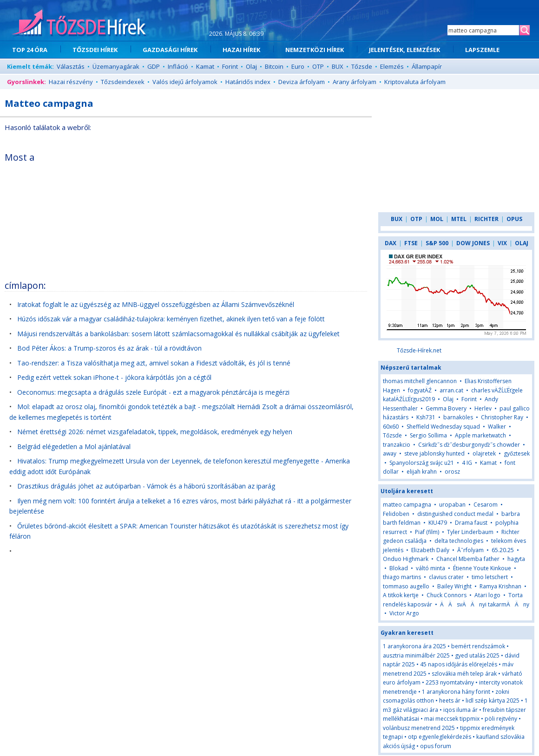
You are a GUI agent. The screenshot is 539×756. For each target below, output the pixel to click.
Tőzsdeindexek (123, 82)
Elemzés (392, 66)
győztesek (517, 453)
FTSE (411, 243)
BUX (338, 66)
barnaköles (458, 417)
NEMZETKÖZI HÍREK (315, 50)
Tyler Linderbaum (470, 532)
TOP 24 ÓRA (30, 50)
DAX (391, 243)
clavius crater (446, 577)
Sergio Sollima (428, 435)
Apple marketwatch (480, 435)
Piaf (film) (427, 532)
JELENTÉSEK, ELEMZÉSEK (404, 50)
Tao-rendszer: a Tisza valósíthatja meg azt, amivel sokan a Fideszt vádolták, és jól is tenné (154, 363)
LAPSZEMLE (482, 50)
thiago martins (402, 577)
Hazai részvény (71, 82)
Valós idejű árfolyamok (185, 82)
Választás (71, 66)
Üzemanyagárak (116, 66)
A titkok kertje (401, 595)
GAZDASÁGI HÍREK (170, 50)
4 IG (467, 463)
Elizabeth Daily (430, 550)
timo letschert (490, 577)
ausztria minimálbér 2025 (416, 655)
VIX (502, 243)
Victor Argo (404, 613)
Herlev (483, 408)
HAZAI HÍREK (241, 50)
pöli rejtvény (501, 719)
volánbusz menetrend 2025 (419, 728)
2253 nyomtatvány (450, 682)
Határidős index (248, 82)
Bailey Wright (454, 586)
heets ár (450, 701)
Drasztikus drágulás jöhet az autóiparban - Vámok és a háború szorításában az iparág (146, 486)
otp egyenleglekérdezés (440, 737)
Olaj (251, 66)
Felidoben (396, 514)
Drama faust (471, 523)
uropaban (452, 505)
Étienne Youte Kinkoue (482, 568)
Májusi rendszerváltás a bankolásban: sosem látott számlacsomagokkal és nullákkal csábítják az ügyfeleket (178, 334)
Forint (230, 66)
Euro (298, 66)
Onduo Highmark (406, 559)
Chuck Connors (447, 595)
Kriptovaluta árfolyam (415, 82)
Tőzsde (362, 66)
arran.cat (451, 390)
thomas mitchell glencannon (420, 381)
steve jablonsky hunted (434, 453)
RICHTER (486, 219)
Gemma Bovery (446, 408)
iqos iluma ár (460, 710)
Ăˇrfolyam (470, 550)
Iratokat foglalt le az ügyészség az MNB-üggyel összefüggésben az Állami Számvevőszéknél (156, 304)
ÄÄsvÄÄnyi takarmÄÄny (485, 604)
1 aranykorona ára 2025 (414, 646)
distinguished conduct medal (455, 514)
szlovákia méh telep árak (464, 674)
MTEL (459, 219)
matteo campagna (407, 505)
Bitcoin (274, 66)
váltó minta (431, 568)
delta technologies (459, 541)
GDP (154, 66)
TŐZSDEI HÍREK (95, 50)
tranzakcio (397, 445)
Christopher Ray (502, 417)
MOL (437, 219)
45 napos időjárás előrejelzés (459, 664)
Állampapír (427, 66)
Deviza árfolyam (302, 82)
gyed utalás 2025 (477, 655)
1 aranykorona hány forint (456, 692)
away (390, 453)
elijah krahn (422, 472)
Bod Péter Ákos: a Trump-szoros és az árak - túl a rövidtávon (109, 348)
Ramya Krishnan (500, 586)
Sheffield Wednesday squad (443, 427)
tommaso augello (406, 586)
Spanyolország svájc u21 (422, 463)
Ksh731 (426, 417)
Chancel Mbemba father (468, 559)
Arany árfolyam (355, 82)
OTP (318, 66)
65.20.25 (503, 550)
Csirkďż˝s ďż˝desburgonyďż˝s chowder (469, 445)
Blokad (399, 568)
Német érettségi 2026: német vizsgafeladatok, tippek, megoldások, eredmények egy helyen (155, 432)
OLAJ (522, 243)
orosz (452, 472)
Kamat (205, 66)
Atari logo (487, 595)
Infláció (178, 66)
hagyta (516, 559)
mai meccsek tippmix (452, 719)
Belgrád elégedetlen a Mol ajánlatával (74, 446)
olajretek (484, 453)
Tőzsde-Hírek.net (419, 350)
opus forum (436, 746)
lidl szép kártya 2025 (493, 701)
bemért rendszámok (478, 646)
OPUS (514, 219)
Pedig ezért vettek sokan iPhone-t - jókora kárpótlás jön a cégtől (114, 377)
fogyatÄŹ (420, 390)
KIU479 (438, 523)
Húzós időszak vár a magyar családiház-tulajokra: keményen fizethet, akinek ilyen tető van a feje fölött (171, 319)
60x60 (391, 427)
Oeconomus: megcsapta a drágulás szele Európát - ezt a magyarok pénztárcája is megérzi (153, 392)
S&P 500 (437, 243)
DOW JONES (473, 243)
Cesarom (486, 505)
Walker (497, 427)
